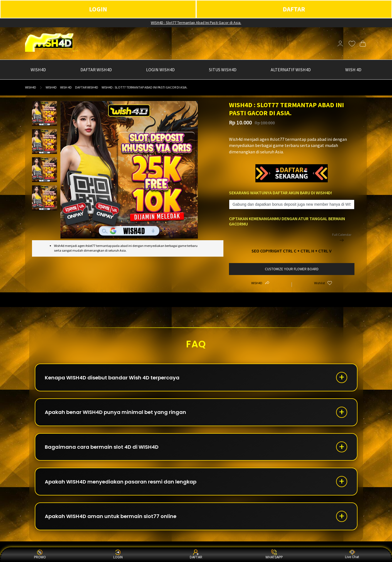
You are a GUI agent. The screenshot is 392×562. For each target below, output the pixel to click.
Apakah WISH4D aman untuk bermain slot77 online (111, 517)
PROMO (40, 554)
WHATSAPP (274, 554)
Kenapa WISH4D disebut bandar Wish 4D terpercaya (112, 378)
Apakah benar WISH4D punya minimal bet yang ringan (116, 412)
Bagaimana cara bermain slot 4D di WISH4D (102, 447)
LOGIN (98, 9)
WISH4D (31, 87)
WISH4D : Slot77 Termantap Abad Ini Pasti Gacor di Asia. (196, 23)
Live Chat (352, 554)
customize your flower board (292, 269)
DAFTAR (294, 9)
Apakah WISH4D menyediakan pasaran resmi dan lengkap (121, 482)
